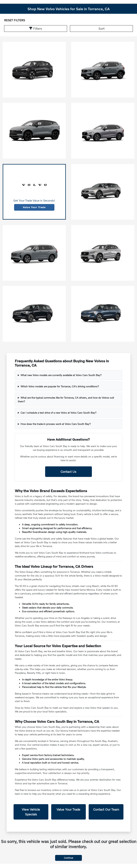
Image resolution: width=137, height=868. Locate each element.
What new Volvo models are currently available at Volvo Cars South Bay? (61, 375)
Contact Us (68, 472)
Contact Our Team (106, 809)
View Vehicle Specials (31, 812)
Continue (68, 858)
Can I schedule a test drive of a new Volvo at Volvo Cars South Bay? (59, 413)
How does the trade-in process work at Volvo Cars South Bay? (56, 424)
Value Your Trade (34, 207)
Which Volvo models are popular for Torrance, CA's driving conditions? (60, 386)
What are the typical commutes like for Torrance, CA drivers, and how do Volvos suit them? (66, 399)
